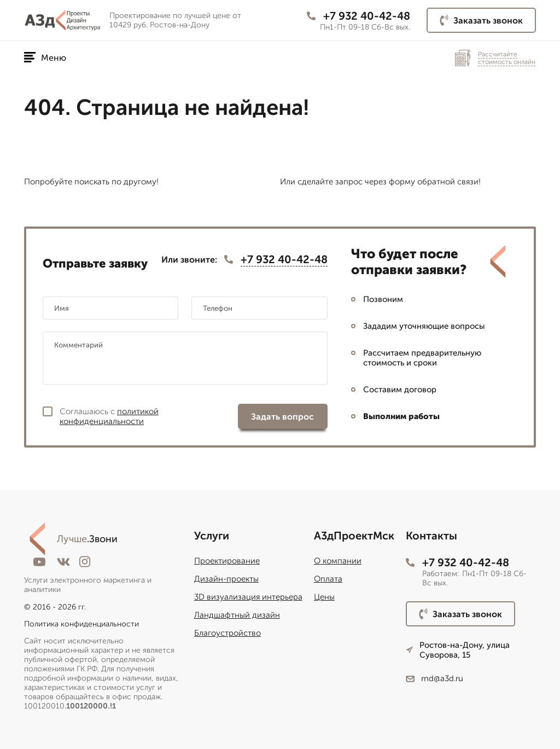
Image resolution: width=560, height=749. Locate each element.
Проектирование (227, 561)
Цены (324, 597)
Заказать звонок (481, 20)
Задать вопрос (282, 417)
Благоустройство (227, 633)
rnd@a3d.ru (434, 678)
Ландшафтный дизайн (237, 615)
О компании (338, 561)
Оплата (328, 579)
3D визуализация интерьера (248, 597)
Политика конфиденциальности (81, 624)
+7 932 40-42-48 (358, 16)
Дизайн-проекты (226, 579)
